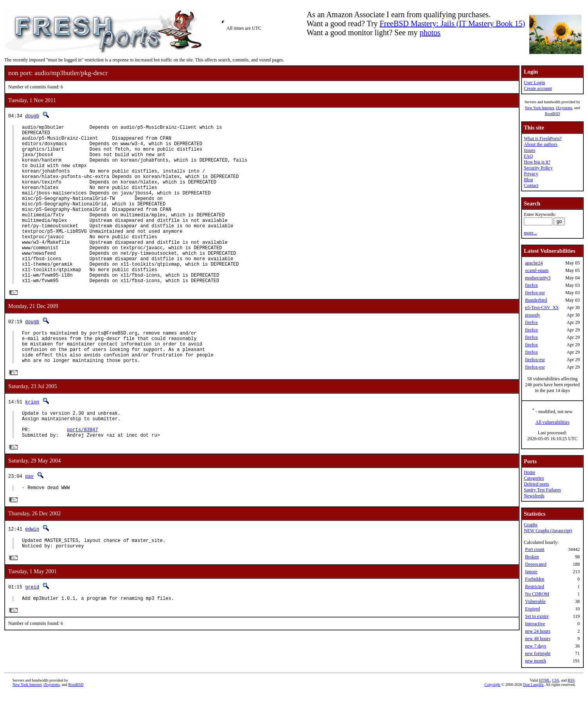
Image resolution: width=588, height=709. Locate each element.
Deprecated (536, 564)
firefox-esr (535, 293)
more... (530, 233)
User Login (534, 83)
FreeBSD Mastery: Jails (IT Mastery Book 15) (452, 23)
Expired (532, 609)
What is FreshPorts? (543, 139)
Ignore (531, 572)
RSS (571, 696)
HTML (545, 696)
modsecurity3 (538, 278)
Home (530, 472)
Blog (528, 180)
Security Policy (538, 168)
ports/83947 (82, 476)
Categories (534, 478)
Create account (538, 88)
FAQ (528, 156)
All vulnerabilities (553, 422)
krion (32, 443)
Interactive (535, 624)
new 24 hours (538, 631)
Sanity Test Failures (542, 490)
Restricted (535, 587)
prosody (533, 315)
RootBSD (553, 114)
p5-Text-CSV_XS (542, 308)
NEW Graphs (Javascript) (548, 531)
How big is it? (537, 162)
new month (536, 661)
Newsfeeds (534, 496)
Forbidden (535, 579)
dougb (32, 116)
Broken (532, 557)
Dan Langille (533, 700)
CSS (556, 696)
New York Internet (539, 108)
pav (29, 524)
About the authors (541, 144)
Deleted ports (536, 484)
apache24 (534, 263)
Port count (535, 549)
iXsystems (564, 108)
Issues (530, 150)
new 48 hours (538, 639)
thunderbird (536, 300)
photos (430, 32)
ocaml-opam (537, 270)
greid (32, 638)
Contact (531, 185)
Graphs (531, 525)
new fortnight (538, 653)
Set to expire (537, 616)
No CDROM (537, 594)
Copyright (492, 700)
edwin (32, 578)
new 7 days (536, 646)
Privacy (531, 174)
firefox (531, 285)
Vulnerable (535, 601)
